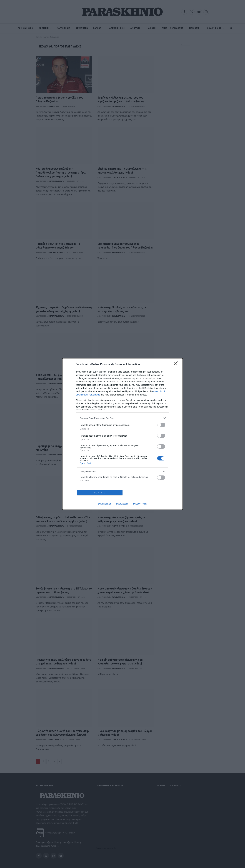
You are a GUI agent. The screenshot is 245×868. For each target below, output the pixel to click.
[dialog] (122, 434)
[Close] (177, 364)
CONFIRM (100, 493)
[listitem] (122, 418)
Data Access (122, 504)
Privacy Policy (140, 504)
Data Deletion (105, 504)
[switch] (161, 425)
